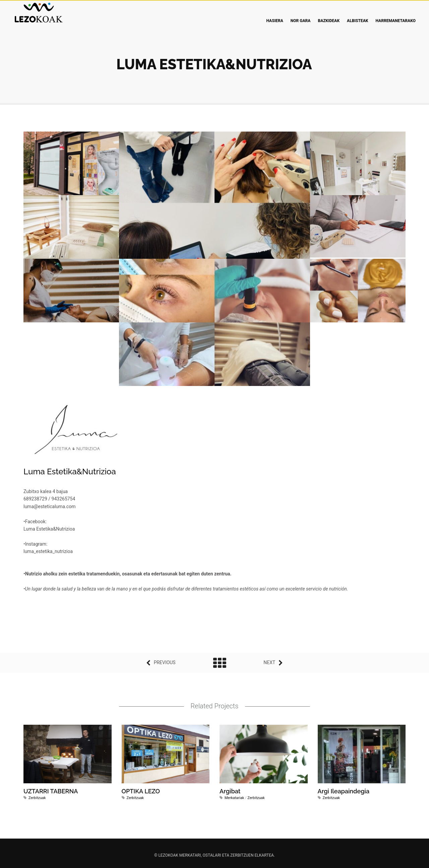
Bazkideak (329, 21)
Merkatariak (234, 798)
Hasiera (275, 21)
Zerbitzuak (37, 798)
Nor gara (301, 21)
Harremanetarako (395, 21)
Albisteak (357, 21)
